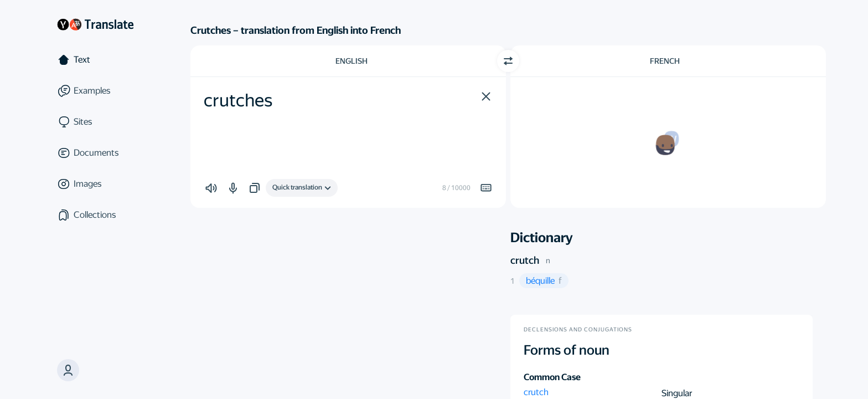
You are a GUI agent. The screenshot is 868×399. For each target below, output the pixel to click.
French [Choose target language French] (665, 61)
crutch (525, 260)
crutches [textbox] (238, 100)
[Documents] (95, 153)
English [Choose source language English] (352, 61)
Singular (677, 393)
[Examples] (95, 91)
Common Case (552, 377)
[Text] (95, 60)
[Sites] (95, 122)
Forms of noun (567, 350)
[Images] (95, 184)
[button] (68, 370)
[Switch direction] (508, 61)
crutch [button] (536, 392)
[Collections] (95, 215)
